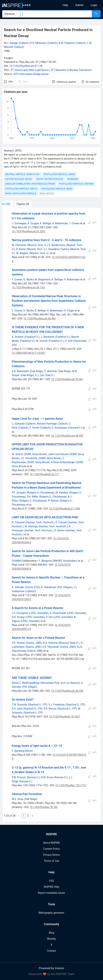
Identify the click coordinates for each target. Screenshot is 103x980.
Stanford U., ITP (38, 705)
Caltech (24, 43)
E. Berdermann (57, 245)
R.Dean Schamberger (63, 462)
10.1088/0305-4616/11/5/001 (29, 353)
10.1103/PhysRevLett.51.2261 (29, 231)
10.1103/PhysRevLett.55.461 (67, 379)
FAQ (51, 881)
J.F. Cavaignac (20, 613)
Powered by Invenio (52, 968)
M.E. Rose (17, 799)
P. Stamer (54, 501)
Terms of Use (51, 861)
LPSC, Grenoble (39, 613)
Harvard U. (75, 428)
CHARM (16, 561)
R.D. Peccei (50, 709)
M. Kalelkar (62, 493)
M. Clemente (19, 245)
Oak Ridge (36, 371)
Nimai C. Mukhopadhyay (26, 683)
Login (94, 5)
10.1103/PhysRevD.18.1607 (65, 717)
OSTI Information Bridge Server (31, 74)
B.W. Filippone (67, 43)
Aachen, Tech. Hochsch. (40, 522)
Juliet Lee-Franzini (58, 454)
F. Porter (35, 428)
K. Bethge (46, 223)
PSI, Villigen (65, 587)
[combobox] (56, 14)
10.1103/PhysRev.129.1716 (71, 785)
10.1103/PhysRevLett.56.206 (67, 691)
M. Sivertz (17, 454)
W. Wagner (22, 253)
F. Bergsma (45, 561)
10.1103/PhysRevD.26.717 (44, 474)
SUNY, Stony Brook (35, 454)
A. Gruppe (33, 223)
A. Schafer (18, 337)
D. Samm (59, 530)
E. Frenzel (61, 522)
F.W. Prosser (19, 777)
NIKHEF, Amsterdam (65, 561)
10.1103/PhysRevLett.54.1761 (29, 287)
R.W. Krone (47, 777)
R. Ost (49, 617)
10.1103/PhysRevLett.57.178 (26, 66)
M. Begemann (43, 279)
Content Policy (51, 849)
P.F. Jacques (19, 493)
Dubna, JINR (34, 643)
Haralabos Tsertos (59, 249)
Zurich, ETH (32, 587)
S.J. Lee (40, 375)
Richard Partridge (47, 424)
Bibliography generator (51, 913)
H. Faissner (18, 522)
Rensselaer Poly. (50, 683)
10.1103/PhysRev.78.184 (43, 807)
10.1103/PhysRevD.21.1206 (65, 509)
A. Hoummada (58, 613)
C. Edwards (18, 424)
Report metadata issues (51, 893)
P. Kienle (21, 249)
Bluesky (51, 939)
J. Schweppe (19, 223)
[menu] (79, 5)
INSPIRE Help (51, 887)
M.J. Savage (11, 43)
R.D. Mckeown (38, 43)
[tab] (14, 204)
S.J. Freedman (57, 705)
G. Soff (69, 341)
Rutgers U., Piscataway (41, 493)
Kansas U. (33, 777)
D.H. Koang (18, 617)
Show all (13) (47, 193)
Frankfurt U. (32, 337)
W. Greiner (42, 341)
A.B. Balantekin (20, 371)
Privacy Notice (51, 855)
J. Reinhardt (47, 337)
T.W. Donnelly (19, 705)
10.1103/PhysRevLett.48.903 (67, 436)
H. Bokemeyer (60, 223)
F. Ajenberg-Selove (22, 751)
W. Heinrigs (31, 526)
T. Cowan (74, 223)
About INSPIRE (51, 843)
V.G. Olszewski (51, 647)
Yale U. (50, 375)
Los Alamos (72, 683)
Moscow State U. (69, 643)
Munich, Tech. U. (37, 245)
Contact (51, 951)
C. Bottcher (51, 371)
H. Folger (69, 311)
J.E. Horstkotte (29, 458)
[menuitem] (65, 5)
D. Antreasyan (59, 428)
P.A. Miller (33, 497)
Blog (52, 933)
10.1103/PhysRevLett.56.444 (39, 319)
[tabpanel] (51, 515)
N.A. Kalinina (50, 643)
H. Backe (28, 279)
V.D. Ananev (18, 643)
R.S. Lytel (17, 709)
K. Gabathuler (49, 587)
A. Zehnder (18, 587)
